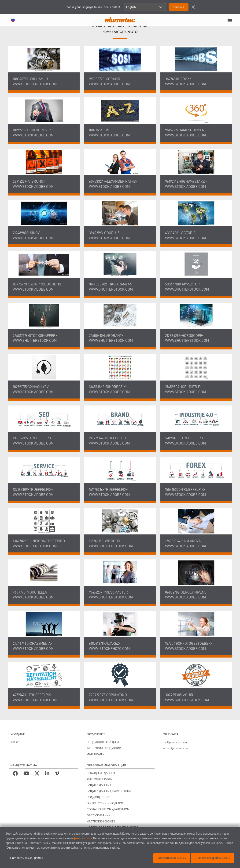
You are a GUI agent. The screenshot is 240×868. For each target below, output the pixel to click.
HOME (107, 32)
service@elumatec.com (176, 748)
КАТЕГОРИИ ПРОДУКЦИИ (104, 748)
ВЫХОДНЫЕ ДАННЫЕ (101, 773)
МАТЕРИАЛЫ (96, 754)
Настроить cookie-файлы (27, 858)
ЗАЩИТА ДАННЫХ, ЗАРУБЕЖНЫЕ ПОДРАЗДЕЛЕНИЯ (109, 794)
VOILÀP (15, 742)
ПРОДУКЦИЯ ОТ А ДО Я (103, 742)
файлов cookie (83, 838)
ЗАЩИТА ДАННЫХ (99, 785)
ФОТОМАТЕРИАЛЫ (100, 779)
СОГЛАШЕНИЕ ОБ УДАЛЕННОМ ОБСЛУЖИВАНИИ (108, 812)
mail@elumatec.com (175, 742)
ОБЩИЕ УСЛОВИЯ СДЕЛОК (105, 803)
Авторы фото (126, 32)
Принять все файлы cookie (213, 858)
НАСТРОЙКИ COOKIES (101, 821)
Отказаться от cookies (172, 858)
